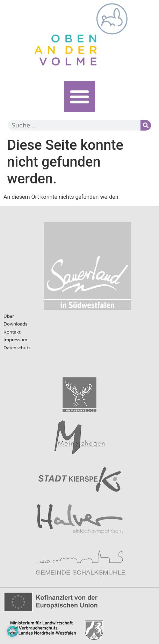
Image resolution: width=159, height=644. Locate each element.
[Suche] (146, 125)
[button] (79, 96)
